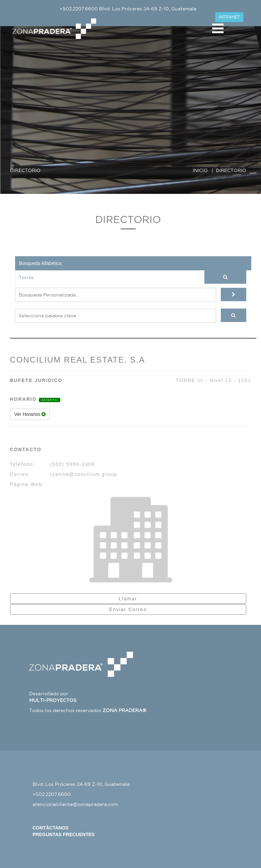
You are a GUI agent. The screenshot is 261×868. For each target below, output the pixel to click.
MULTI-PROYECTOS (53, 700)
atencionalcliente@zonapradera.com (75, 804)
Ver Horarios (30, 414)
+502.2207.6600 (79, 9)
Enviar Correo (128, 609)
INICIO (200, 170)
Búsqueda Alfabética (41, 263)
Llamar (128, 599)
